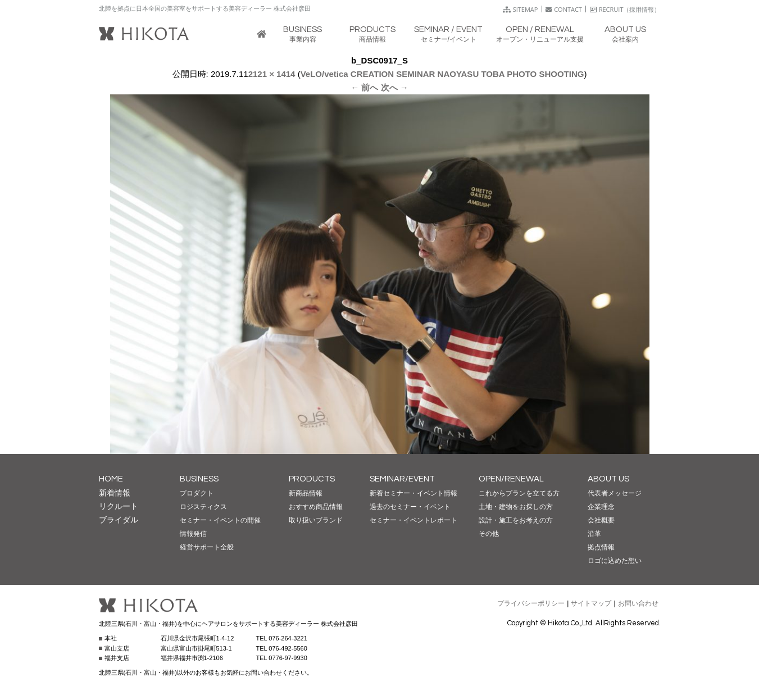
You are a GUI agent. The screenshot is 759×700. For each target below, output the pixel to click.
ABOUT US (608, 479)
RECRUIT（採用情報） (625, 9)
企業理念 (601, 507)
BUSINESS (199, 479)
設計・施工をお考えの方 (516, 520)
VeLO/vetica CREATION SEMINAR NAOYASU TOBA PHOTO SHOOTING (442, 74)
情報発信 (193, 534)
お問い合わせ (638, 603)
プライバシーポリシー (531, 603)
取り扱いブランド (316, 520)
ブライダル (119, 520)
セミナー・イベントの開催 (220, 520)
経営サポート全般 (207, 547)
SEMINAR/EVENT (402, 479)
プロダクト (197, 493)
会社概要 (601, 520)
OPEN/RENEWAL (511, 479)
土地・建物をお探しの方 (516, 507)
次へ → (395, 87)
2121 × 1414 (272, 74)
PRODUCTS (312, 479)
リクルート (119, 506)
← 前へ (364, 87)
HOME (111, 479)
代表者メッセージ (615, 493)
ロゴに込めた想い (615, 561)
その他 (489, 534)
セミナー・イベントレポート (413, 520)
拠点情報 (601, 547)
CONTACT (564, 9)
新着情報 (115, 493)
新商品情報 (306, 493)
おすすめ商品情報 (316, 507)
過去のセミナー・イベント (410, 507)
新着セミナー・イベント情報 (413, 493)
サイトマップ (591, 603)
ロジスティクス (203, 507)
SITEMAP (521, 9)
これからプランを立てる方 (519, 493)
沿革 (594, 534)
